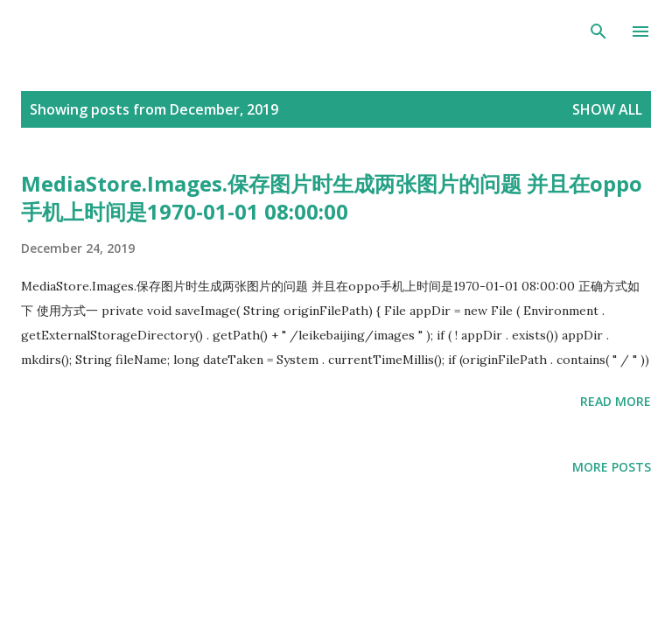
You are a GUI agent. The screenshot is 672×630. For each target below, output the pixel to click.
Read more (616, 401)
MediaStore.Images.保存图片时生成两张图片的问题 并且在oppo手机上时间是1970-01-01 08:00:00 (332, 197)
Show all (607, 109)
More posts (612, 467)
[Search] (598, 31)
